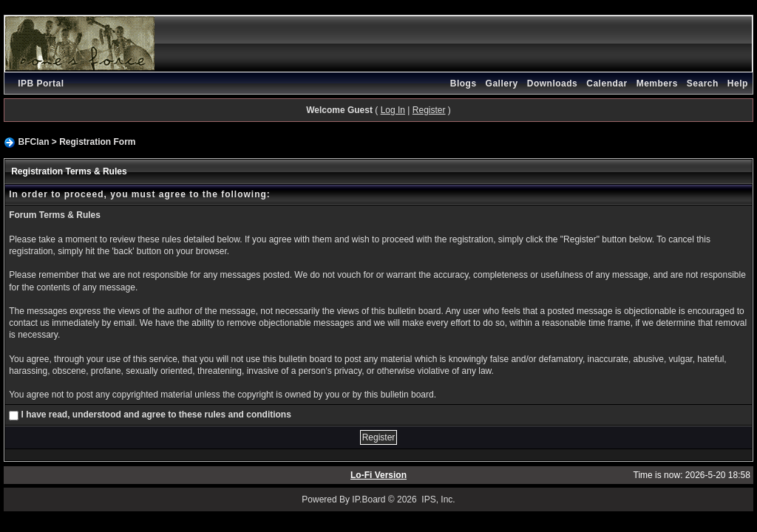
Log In (393, 110)
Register (429, 110)
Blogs (464, 83)
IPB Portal (41, 83)
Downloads (553, 83)
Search (703, 83)
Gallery (502, 83)
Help (738, 83)
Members (657, 83)
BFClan (33, 142)
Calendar (607, 83)
